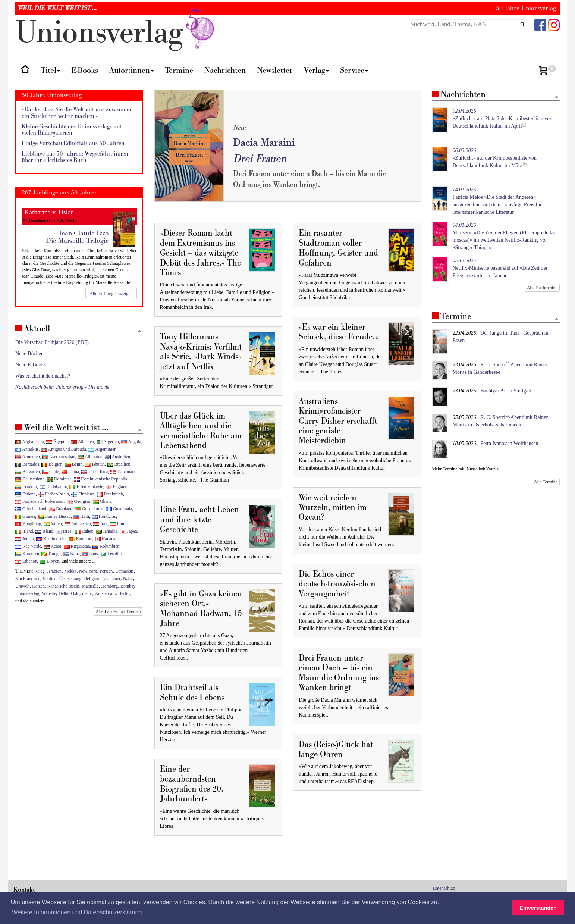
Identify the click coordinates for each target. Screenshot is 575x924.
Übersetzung (70, 579)
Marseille (90, 586)
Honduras (104, 516)
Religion (92, 579)
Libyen (49, 561)
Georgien (78, 501)
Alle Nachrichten (542, 288)
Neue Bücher (29, 353)
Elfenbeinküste (86, 486)
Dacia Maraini (264, 143)
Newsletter (275, 70)
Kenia (52, 546)
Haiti (81, 516)
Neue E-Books (31, 365)
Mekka (70, 571)
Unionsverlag (27, 593)
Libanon (26, 561)
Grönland (61, 509)
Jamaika (107, 531)
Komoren (27, 554)
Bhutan (95, 464)
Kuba (71, 554)
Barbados (27, 464)
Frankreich (110, 494)
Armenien (28, 457)
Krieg (40, 571)
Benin (74, 464)
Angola (131, 442)
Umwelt (22, 586)
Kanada (105, 539)
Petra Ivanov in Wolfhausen (509, 443)
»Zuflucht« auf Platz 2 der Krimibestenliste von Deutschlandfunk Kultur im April (503, 118)
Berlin (124, 593)
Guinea (25, 516)
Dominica (59, 479)
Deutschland (30, 479)
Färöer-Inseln (54, 494)
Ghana (102, 501)
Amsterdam (105, 593)
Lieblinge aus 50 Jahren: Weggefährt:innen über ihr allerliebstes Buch (75, 157)
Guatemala (119, 509)
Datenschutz (444, 888)
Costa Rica (95, 472)
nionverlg (116, 33)
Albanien (82, 442)
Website (49, 593)
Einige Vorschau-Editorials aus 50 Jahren (73, 143)
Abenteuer (111, 579)
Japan (129, 531)
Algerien (108, 442)
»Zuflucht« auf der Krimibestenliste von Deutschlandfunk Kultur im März (495, 158)
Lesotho (111, 554)
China (70, 472)
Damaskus (125, 571)
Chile (51, 472)
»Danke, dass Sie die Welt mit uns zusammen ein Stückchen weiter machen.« (77, 113)
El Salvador (53, 486)
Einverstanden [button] (538, 908)
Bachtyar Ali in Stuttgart (506, 391)
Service (354, 70)
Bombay (128, 586)
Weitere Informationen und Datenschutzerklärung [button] (77, 912)
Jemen (24, 539)
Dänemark (123, 472)
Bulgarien (28, 472)
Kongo (51, 554)
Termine (179, 70)
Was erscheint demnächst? (43, 376)
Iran (117, 524)
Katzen (38, 586)
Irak (100, 524)
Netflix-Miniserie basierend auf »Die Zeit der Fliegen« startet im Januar (500, 268)
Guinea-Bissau (54, 516)
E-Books (85, 70)
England (117, 486)
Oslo (75, 593)
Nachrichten (225, 70)
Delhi (63, 593)
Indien (53, 524)
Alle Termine (546, 482)
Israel (64, 531)
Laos (90, 554)
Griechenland (31, 509)
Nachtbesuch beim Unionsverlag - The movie (62, 387)
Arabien (54, 571)
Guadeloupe (89, 509)
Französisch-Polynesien (40, 501)
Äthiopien (90, 457)
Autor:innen (131, 70)
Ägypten (57, 442)
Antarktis (27, 449)
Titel (50, 70)
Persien (106, 571)
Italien (84, 531)
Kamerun (80, 539)
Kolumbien (106, 546)
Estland (26, 494)
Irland (24, 531)
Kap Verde (28, 546)
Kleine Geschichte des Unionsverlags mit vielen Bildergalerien (72, 130)
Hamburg (109, 586)
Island (44, 531)
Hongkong (28, 524)
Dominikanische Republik (100, 479)
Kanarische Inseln (63, 586)
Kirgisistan (77, 546)
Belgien (52, 464)
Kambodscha (51, 539)
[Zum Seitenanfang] (556, 97)
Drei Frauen (260, 159)
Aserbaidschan (59, 457)
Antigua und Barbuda (64, 449)
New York (88, 571)
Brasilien (119, 464)
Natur (128, 579)
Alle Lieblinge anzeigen (111, 294)
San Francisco (28, 579)
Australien (117, 457)
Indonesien (78, 524)
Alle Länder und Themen (118, 611)
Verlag (316, 70)
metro (87, 593)
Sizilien (50, 579)
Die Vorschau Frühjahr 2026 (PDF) (52, 342)
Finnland (83, 494)
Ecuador (26, 486)
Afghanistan (29, 442)
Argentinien (102, 449)
